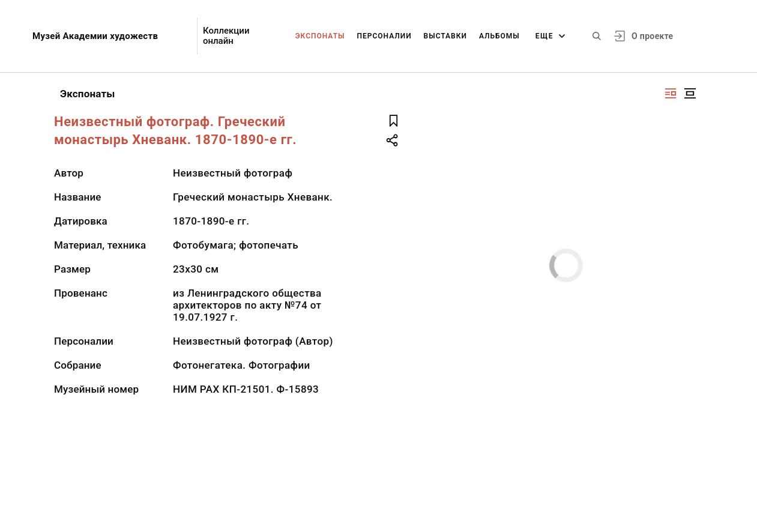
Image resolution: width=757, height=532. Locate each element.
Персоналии (384, 36)
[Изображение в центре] (690, 93)
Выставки (445, 36)
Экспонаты (320, 36)
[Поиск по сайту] (597, 36)
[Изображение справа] (671, 93)
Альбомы (499, 36)
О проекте (652, 36)
